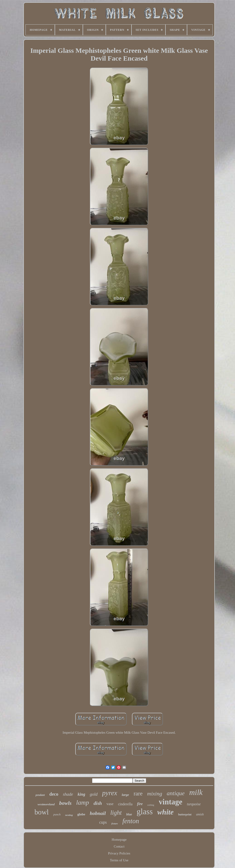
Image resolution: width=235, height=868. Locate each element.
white (165, 812)
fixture (115, 824)
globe (81, 814)
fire (140, 804)
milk (196, 792)
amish (200, 814)
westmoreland (46, 804)
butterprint (185, 814)
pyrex (110, 793)
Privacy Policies (119, 853)
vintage (171, 802)
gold (94, 794)
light (116, 813)
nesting (69, 815)
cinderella (125, 804)
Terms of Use (119, 860)
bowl (42, 812)
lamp (83, 802)
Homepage (119, 840)
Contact (119, 846)
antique (176, 793)
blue (129, 814)
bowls (65, 803)
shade (68, 794)
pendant (40, 795)
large (126, 795)
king (81, 794)
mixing (155, 794)
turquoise (194, 804)
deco (54, 794)
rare (138, 793)
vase (110, 804)
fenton (131, 821)
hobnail (98, 813)
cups (103, 822)
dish (98, 803)
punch (57, 814)
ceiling (151, 805)
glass (145, 812)
